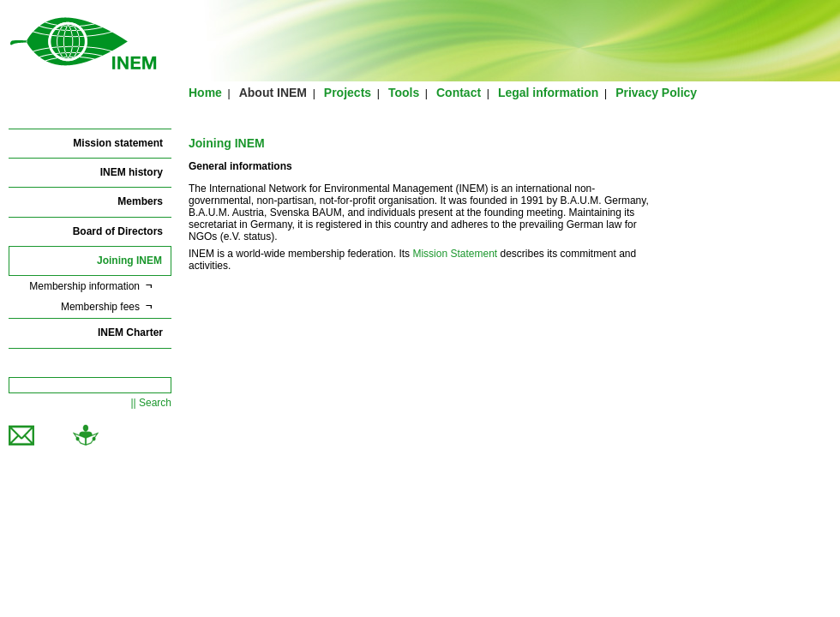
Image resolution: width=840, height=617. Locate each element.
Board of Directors (118, 231)
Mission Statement (455, 254)
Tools (404, 93)
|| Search (151, 403)
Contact (459, 93)
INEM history (132, 172)
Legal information (548, 93)
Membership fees (100, 307)
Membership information (84, 286)
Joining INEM (129, 261)
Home (205, 93)
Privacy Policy (656, 93)
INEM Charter (130, 332)
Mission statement (118, 143)
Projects (348, 93)
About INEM (273, 93)
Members (140, 201)
